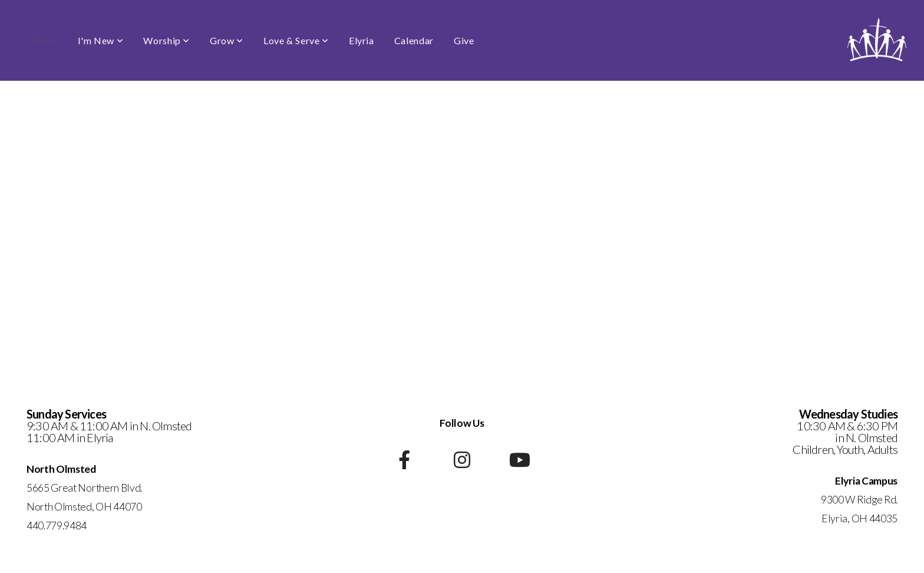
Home (44, 40)
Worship (166, 40)
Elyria (362, 40)
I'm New (101, 40)
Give (464, 40)
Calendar (414, 40)
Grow (227, 40)
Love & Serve (296, 40)
